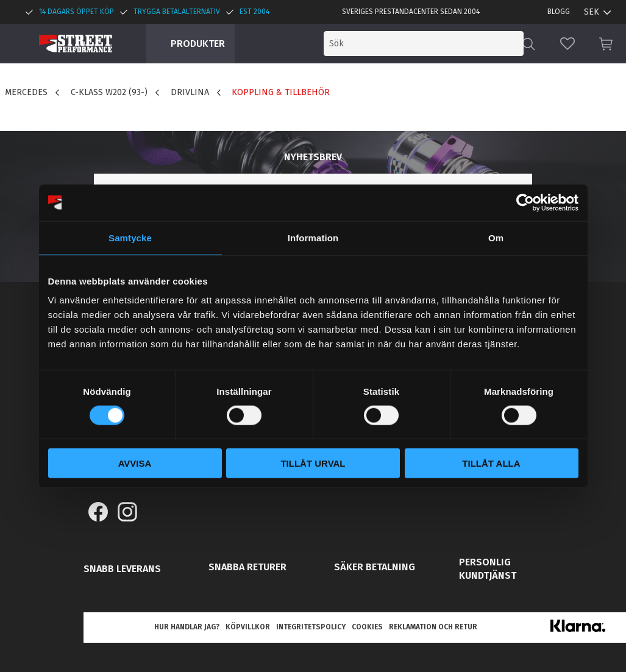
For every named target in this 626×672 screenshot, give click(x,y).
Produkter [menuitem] (198, 44)
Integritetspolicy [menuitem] (311, 627)
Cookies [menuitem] (367, 627)
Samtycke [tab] (130, 237)
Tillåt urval (313, 463)
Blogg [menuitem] (559, 12)
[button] (567, 44)
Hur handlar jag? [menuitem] (187, 627)
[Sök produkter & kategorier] (424, 44)
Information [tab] (313, 237)
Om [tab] (496, 237)
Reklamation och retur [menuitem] (433, 627)
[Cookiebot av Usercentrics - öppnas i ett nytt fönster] (525, 202)
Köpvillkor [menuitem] (248, 627)
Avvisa (135, 463)
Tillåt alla (491, 463)
